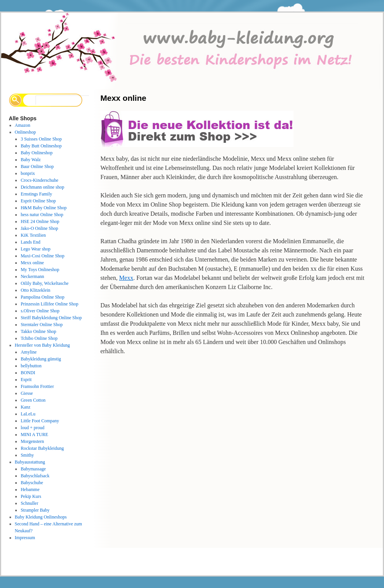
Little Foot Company (40, 421)
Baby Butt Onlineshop (41, 146)
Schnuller (29, 503)
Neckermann (32, 276)
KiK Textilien (33, 235)
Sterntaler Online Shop (42, 325)
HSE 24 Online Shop (40, 221)
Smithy (27, 455)
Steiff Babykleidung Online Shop (51, 318)
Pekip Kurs (31, 496)
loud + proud (32, 428)
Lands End (31, 242)
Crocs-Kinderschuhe (40, 180)
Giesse (27, 393)
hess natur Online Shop (42, 215)
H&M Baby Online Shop (44, 208)
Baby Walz (31, 160)
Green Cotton (33, 400)
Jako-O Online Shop (39, 228)
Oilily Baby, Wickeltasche (44, 283)
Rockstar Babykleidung (42, 448)
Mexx (126, 278)
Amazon (23, 125)
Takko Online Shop (38, 331)
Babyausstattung (30, 462)
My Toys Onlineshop (40, 270)
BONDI (28, 373)
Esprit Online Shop (38, 201)
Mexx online (32, 263)
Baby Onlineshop (37, 153)
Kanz (25, 407)
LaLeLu (28, 414)
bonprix (28, 173)
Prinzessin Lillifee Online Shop (49, 304)
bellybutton (31, 366)
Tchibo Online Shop (39, 338)
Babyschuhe (32, 483)
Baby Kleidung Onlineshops (41, 517)
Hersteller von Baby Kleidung (42, 345)
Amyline (29, 352)
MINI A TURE (34, 435)
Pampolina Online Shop (43, 297)
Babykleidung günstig (41, 359)
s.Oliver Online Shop (40, 311)
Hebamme (30, 489)
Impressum (25, 538)
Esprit (26, 380)
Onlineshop (25, 132)
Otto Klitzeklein (35, 290)
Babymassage (33, 469)
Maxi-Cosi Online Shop (43, 256)
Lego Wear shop (35, 249)
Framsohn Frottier (37, 386)
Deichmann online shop (42, 187)
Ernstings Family (36, 194)
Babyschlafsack (35, 476)
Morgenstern (32, 441)
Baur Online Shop (37, 166)
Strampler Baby (35, 510)
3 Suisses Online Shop (41, 139)
